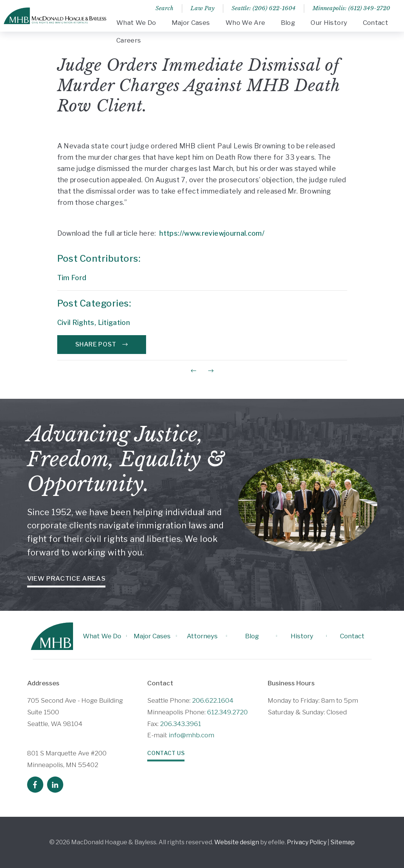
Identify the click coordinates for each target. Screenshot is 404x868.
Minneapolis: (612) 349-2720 (351, 8)
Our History (329, 23)
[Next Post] (211, 371)
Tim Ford (72, 278)
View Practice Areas (66, 578)
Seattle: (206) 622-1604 (264, 8)
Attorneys (202, 636)
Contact (376, 23)
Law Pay (203, 8)
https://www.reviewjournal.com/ (212, 233)
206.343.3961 (181, 724)
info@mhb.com (191, 735)
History (302, 636)
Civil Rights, (78, 323)
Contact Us (166, 753)
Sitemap (343, 842)
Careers (129, 40)
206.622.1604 (213, 700)
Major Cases (191, 23)
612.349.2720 (227, 712)
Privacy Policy (307, 842)
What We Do (136, 23)
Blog (288, 23)
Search (165, 8)
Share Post (102, 344)
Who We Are (245, 23)
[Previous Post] (194, 371)
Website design (237, 842)
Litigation (114, 323)
